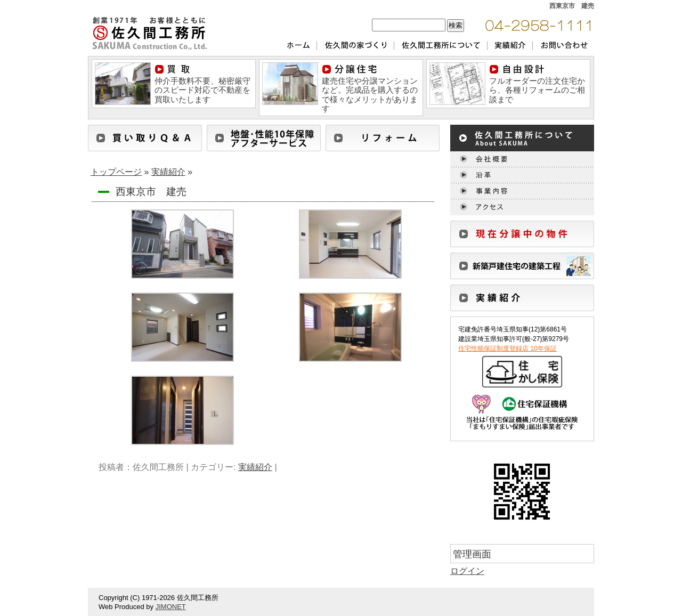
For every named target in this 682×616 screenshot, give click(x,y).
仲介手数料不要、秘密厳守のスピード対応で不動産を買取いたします (202, 84)
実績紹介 (168, 172)
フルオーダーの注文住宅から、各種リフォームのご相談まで (537, 84)
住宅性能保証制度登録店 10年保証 (508, 348)
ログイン (467, 571)
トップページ (116, 172)
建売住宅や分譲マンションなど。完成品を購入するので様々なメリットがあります (370, 89)
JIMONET (171, 607)
